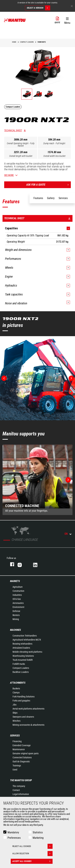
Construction (18, 591)
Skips (15, 713)
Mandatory (13, 832)
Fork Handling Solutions (24, 697)
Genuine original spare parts (26, 753)
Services (15, 736)
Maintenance (19, 749)
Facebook (10, 564)
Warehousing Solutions (23, 656)
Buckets (16, 688)
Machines (15, 630)
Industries (17, 595)
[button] (67, 20)
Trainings (17, 766)
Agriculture (18, 587)
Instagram (22, 564)
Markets (15, 581)
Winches (16, 721)
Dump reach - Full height (54, 143)
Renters (16, 615)
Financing (17, 741)
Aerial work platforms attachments (28, 709)
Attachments (18, 683)
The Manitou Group (21, 780)
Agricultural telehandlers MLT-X (27, 640)
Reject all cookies (32, 846)
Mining (16, 619)
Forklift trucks (19, 664)
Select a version (38, 8)
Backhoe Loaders (21, 672)
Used (15, 770)
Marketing (38, 838)
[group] (37, 480)
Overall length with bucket (21, 156)
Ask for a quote (49, 185)
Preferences (14, 838)
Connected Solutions (22, 757)
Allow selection (32, 854)
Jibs (14, 705)
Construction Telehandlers (25, 636)
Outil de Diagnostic (21, 761)
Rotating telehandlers (22, 644)
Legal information (21, 794)
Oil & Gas (17, 599)
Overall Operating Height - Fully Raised (21, 145)
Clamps (16, 693)
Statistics (38, 832)
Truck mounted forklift (23, 660)
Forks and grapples (21, 701)
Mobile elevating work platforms (27, 652)
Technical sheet (13, 130)
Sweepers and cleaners (23, 717)
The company (19, 786)
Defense (16, 611)
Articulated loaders (21, 648)
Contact (16, 790)
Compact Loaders (21, 668)
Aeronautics (18, 603)
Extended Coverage (22, 745)
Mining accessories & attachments (28, 725)
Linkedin (38, 564)
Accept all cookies (32, 861)
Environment (18, 607)
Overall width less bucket (54, 156)
